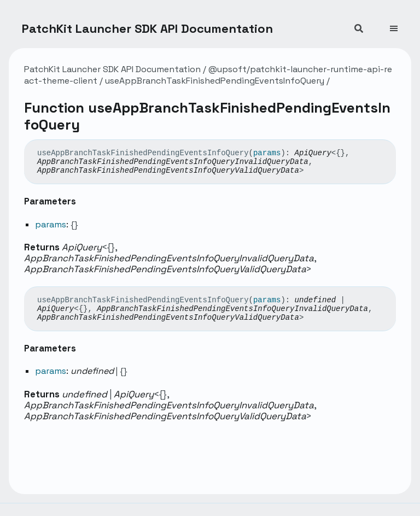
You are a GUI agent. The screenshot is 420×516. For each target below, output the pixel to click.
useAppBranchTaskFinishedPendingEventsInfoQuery (215, 81)
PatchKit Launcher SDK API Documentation (147, 28)
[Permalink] (312, 171)
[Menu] (400, 24)
